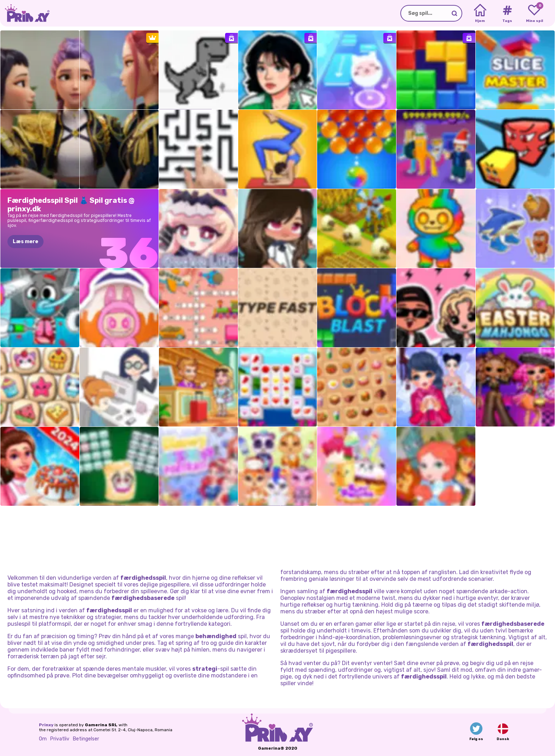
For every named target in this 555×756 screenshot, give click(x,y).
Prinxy (46, 725)
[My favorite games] (534, 13)
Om (43, 739)
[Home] (480, 13)
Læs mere (25, 242)
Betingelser (86, 739)
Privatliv (60, 739)
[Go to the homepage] (25, 13)
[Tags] (507, 13)
